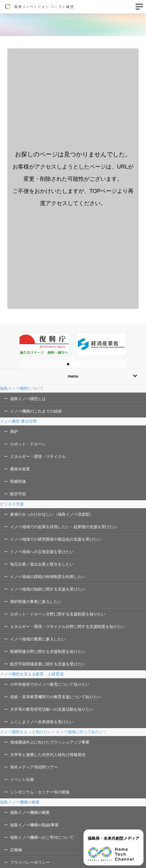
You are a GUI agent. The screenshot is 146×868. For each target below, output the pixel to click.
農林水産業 (20, 469)
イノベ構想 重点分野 (18, 421)
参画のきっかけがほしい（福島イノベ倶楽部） (52, 514)
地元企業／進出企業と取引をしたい (42, 564)
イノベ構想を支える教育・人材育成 (32, 674)
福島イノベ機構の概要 (20, 802)
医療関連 (18, 481)
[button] (63, 364)
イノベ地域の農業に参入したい (38, 639)
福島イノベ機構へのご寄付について (42, 837)
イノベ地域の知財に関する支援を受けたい (48, 589)
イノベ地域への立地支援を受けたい (42, 552)
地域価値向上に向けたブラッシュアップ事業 (50, 742)
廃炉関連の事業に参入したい (36, 602)
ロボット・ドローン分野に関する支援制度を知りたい (58, 614)
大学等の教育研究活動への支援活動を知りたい (52, 709)
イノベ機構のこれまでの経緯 (36, 411)
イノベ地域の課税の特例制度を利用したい (48, 577)
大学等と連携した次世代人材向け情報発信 (48, 755)
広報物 (16, 850)
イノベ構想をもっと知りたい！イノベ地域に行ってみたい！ (54, 732)
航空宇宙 (18, 494)
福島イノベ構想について (22, 388)
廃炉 (14, 432)
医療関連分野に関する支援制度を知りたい (48, 652)
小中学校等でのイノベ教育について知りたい (50, 684)
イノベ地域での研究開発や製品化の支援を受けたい (56, 539)
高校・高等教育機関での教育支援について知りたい (56, 697)
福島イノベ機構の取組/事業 (35, 825)
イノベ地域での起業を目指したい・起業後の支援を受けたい (64, 527)
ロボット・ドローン (28, 444)
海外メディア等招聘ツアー (34, 767)
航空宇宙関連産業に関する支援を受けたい (48, 664)
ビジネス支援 (12, 504)
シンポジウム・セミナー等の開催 (40, 792)
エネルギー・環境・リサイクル (38, 457)
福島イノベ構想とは (28, 399)
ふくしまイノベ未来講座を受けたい (42, 722)
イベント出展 (22, 780)
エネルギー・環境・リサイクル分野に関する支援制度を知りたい (68, 627)
